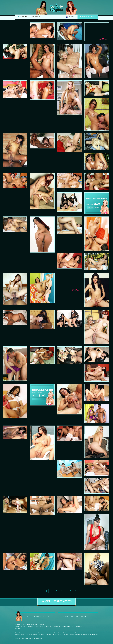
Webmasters (39, 626)
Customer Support (31, 626)
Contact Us (46, 626)
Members (21, 624)
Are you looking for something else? (76, 617)
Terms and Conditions (20, 626)
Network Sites (23, 17)
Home (16, 624)
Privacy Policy (18, 629)
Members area (37, 17)
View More (41, 624)
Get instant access (89, 17)
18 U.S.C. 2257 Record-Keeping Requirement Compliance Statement (65, 626)
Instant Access (35, 624)
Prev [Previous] (40, 591)
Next (72, 591)
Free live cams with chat (36, 617)
